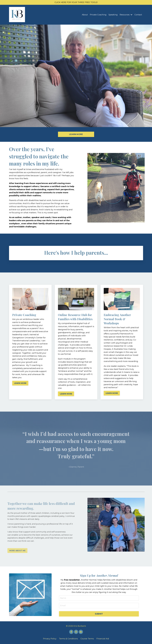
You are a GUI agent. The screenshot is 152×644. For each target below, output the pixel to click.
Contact (138, 15)
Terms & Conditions (68, 639)
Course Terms (87, 639)
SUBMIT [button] (99, 614)
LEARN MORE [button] (76, 134)
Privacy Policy (50, 639)
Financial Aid (103, 639)
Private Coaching (98, 15)
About (85, 15)
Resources (126, 15)
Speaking (113, 15)
